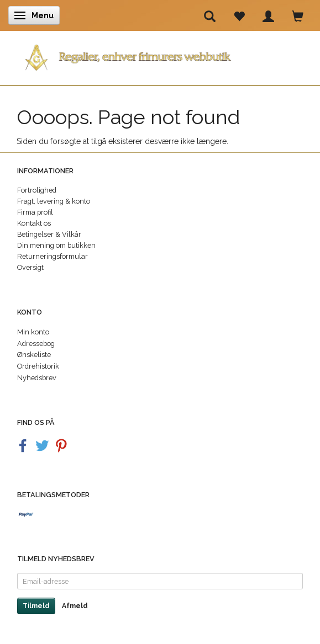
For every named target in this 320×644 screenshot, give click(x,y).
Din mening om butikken (56, 245)
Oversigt (30, 267)
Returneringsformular (53, 256)
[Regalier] (160, 55)
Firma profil (35, 212)
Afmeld (75, 606)
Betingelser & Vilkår (49, 234)
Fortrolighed (37, 190)
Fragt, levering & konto (54, 201)
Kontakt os (34, 223)
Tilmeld (36, 606)
